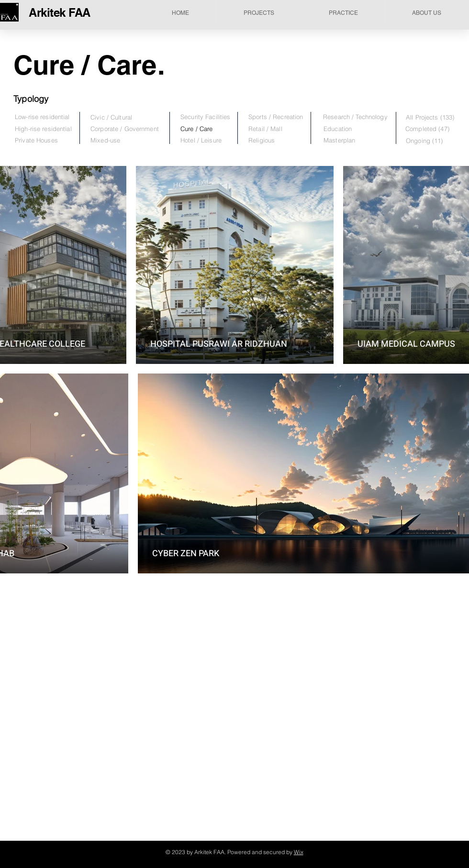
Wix (299, 852)
